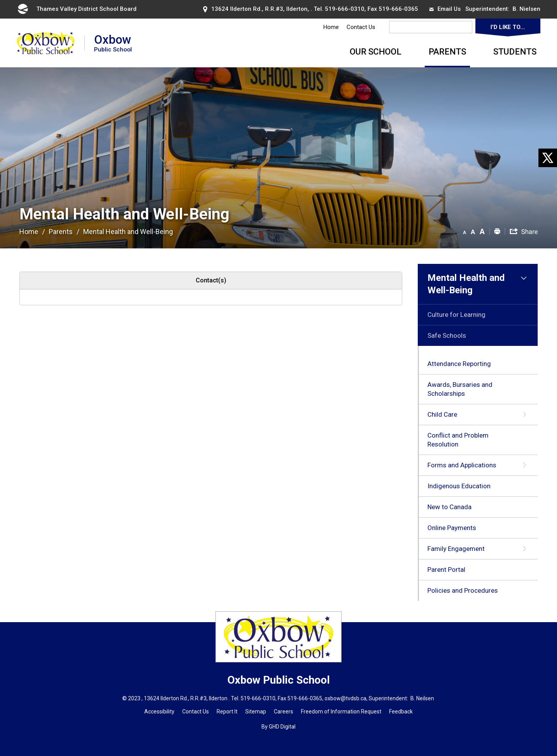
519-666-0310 (345, 9)
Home (331, 27)
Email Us (445, 9)
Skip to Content (0, 0)
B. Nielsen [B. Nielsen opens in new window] (526, 9)
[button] (465, 231)
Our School (376, 52)
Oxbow (113, 43)
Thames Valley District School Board (77, 9)
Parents (447, 52)
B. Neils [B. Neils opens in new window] (419, 698)
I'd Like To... (508, 27)
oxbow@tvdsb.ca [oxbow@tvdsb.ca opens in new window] (345, 698)
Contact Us (361, 27)
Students (515, 52)
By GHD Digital (278, 727)
